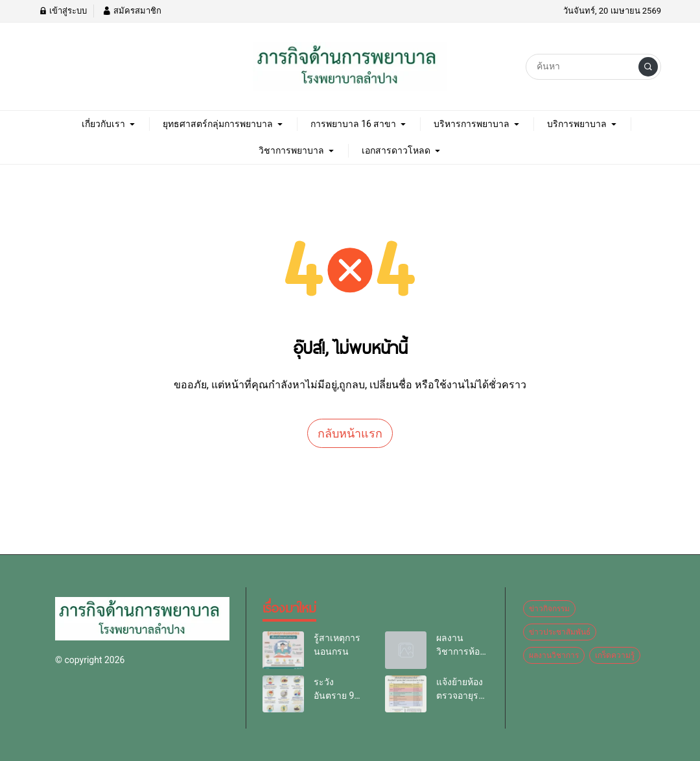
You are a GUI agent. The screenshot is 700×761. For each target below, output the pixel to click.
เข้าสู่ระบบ (63, 11)
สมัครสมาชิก (132, 11)
